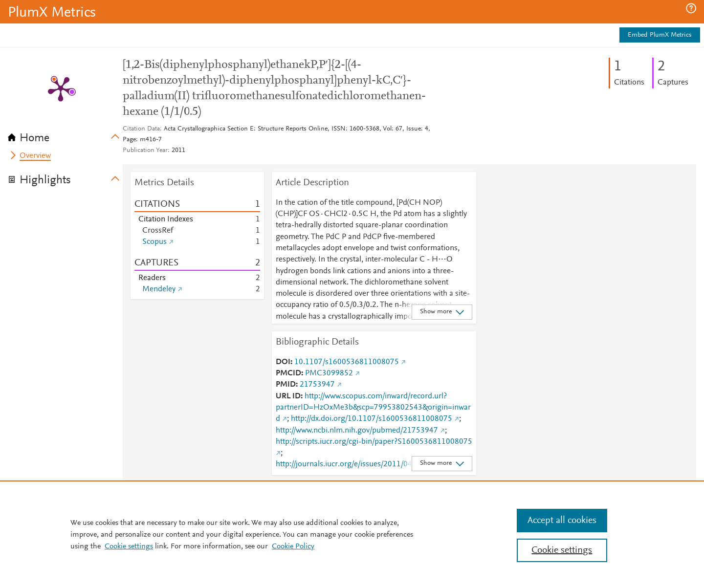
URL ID (288, 396)
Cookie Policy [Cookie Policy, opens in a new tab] (293, 546)
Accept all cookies (562, 521)
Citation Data (141, 129)
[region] (352, 534)
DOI (283, 362)
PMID (286, 385)
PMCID (288, 373)
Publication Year (145, 151)
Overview (35, 156)
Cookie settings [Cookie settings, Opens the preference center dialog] (562, 550)
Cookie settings (129, 546)
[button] (691, 8)
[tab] (65, 135)
